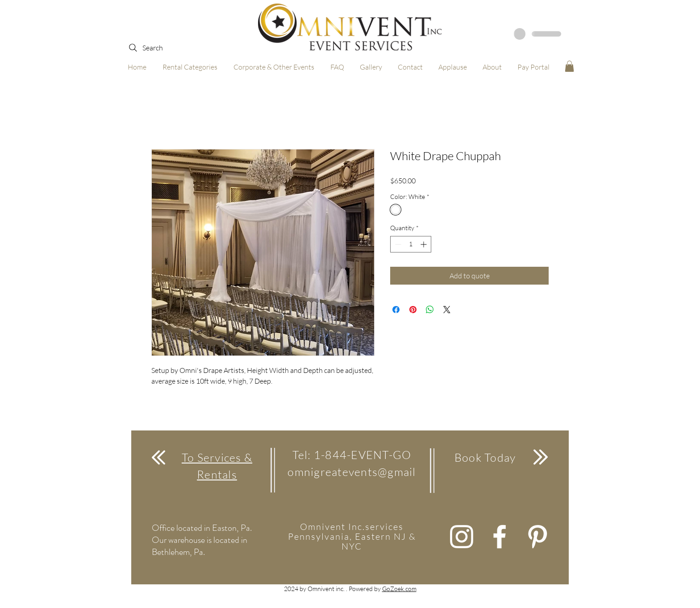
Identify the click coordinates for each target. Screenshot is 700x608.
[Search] (145, 48)
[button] (569, 66)
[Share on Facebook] (396, 310)
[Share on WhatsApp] (430, 310)
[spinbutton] (411, 244)
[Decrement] (397, 244)
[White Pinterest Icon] (537, 537)
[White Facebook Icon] (500, 537)
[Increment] (424, 244)
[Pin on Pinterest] (413, 310)
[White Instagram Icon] (462, 537)
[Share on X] (447, 310)
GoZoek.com (399, 589)
